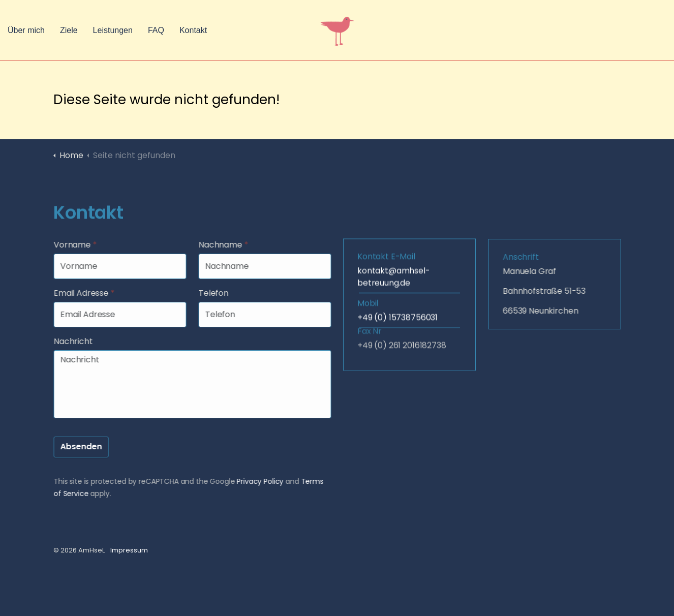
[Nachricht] (203, 384)
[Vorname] (130, 266)
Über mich (26, 30)
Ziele (69, 30)
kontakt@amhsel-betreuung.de (394, 255)
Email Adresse (95, 293)
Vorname (86, 245)
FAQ (156, 30)
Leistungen (113, 30)
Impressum (129, 550)
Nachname (234, 245)
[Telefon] (275, 315)
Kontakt (193, 30)
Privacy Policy (271, 481)
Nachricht (84, 341)
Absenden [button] (91, 447)
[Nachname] (275, 266)
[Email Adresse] (130, 315)
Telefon (224, 293)
